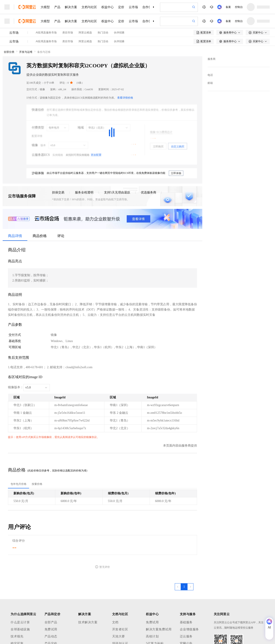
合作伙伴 (149, 7)
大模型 (45, 7)
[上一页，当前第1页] (178, 587)
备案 (228, 7)
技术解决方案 (88, 622)
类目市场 (68, 33)
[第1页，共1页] (184, 587)
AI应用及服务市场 (46, 33)
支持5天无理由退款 (117, 192)
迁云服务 (186, 636)
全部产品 (51, 622)
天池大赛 (119, 636)
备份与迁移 (44, 52)
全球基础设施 (20, 629)
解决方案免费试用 (159, 629)
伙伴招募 (119, 33)
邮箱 (210, 83)
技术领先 (17, 636)
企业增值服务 (189, 629)
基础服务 (186, 622)
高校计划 (152, 636)
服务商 (212, 59)
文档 (115, 622)
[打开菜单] (7, 7)
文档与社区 (89, 7)
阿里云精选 (85, 33)
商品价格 (40, 236)
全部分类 (9, 52)
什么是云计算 (20, 622)
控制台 (239, 7)
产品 (57, 7)
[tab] (19, 484)
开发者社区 (120, 629)
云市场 (133, 7)
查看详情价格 (125, 98)
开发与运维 (26, 52)
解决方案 (71, 7)
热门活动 (103, 33)
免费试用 (51, 629)
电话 (210, 75)
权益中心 (108, 7)
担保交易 (58, 192)
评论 (61, 236)
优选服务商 (149, 192)
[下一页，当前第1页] (190, 587)
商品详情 (15, 236)
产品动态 (51, 636)
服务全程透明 (84, 192)
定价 (121, 7)
